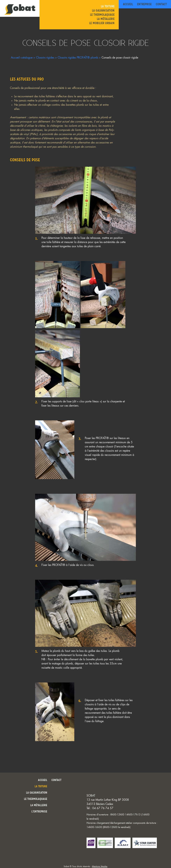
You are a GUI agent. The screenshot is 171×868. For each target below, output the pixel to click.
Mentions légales (100, 866)
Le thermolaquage (102, 15)
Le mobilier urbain (102, 23)
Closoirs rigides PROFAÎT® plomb (78, 58)
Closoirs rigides (45, 58)
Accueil (128, 4)
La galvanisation (103, 10)
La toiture (108, 6)
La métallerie (106, 19)
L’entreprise (39, 811)
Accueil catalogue (22, 58)
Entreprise (144, 4)
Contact (161, 4)
